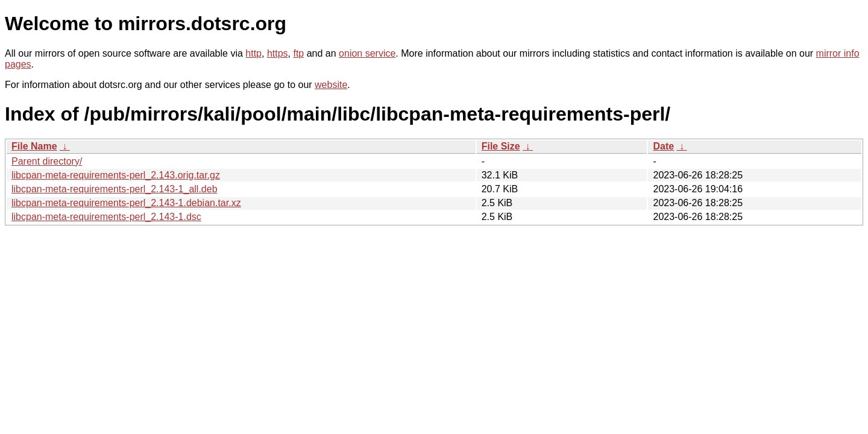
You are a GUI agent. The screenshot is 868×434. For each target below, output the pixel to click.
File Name (34, 146)
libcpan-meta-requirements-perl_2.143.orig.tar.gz (116, 175)
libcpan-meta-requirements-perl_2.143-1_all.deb (115, 189)
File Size (501, 146)
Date (663, 146)
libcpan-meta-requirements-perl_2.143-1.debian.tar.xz (126, 203)
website (331, 85)
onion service (367, 53)
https (278, 53)
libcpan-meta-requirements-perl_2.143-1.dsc (106, 217)
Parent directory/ (47, 161)
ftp (298, 53)
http (253, 53)
